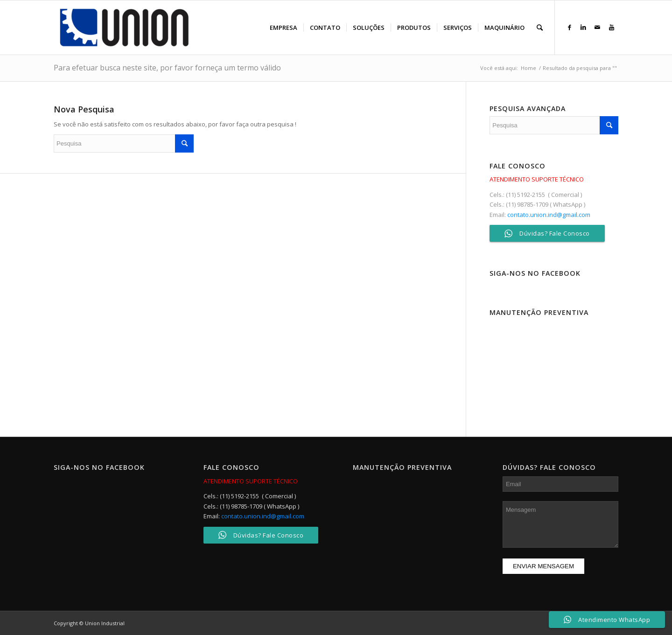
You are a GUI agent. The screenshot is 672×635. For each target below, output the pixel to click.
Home (528, 68)
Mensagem (560, 524)
